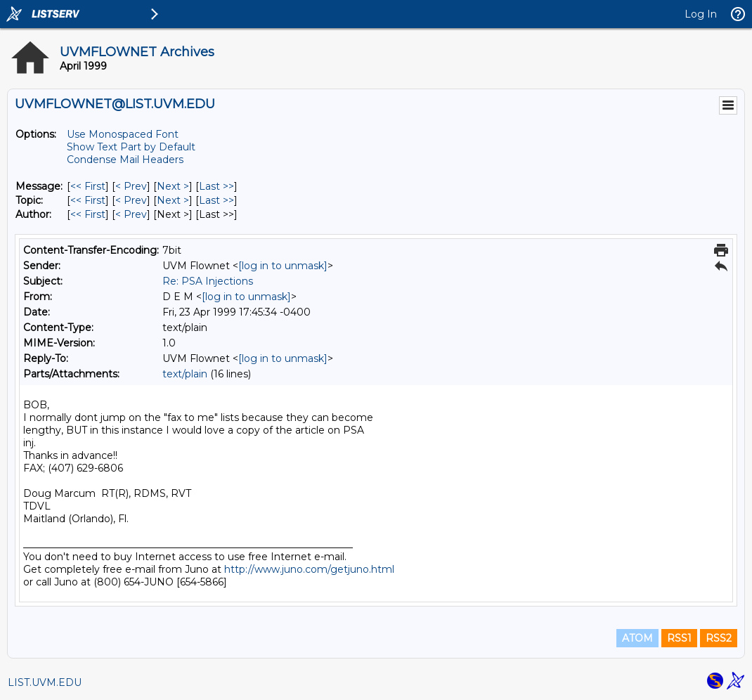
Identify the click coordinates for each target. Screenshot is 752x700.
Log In (701, 14)
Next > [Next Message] (173, 186)
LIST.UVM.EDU (45, 682)
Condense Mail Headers (125, 160)
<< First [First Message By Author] (88, 214)
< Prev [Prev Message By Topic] (131, 200)
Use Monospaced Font (123, 134)
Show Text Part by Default (131, 147)
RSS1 (679, 638)
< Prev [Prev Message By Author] (131, 214)
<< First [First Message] (88, 186)
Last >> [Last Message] (216, 186)
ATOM (637, 638)
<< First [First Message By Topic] (88, 200)
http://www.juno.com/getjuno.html (309, 569)
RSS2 (719, 638)
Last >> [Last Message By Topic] (216, 200)
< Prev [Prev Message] (131, 186)
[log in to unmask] (283, 266)
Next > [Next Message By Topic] (173, 200)
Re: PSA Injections (208, 281)
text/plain (185, 374)
